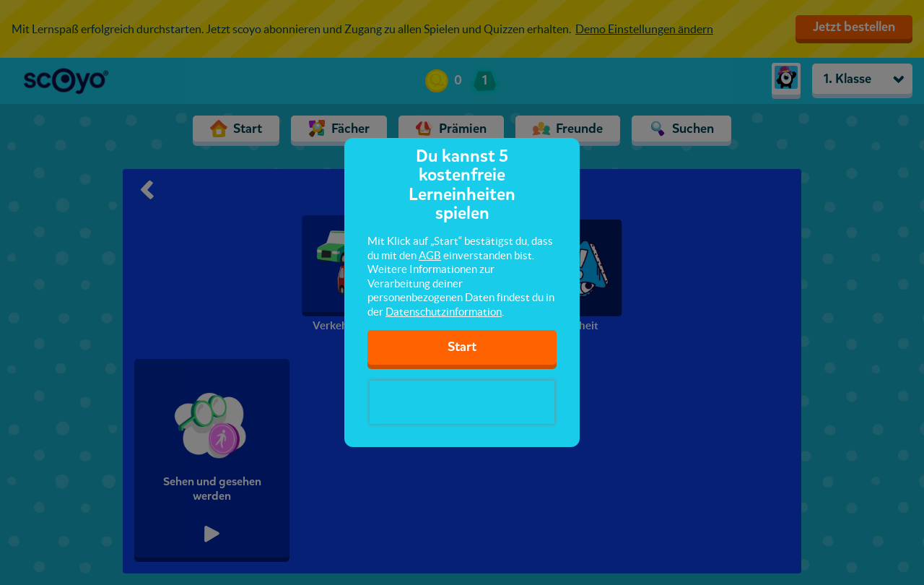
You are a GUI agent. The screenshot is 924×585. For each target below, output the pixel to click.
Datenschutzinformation (444, 312)
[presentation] (462, 402)
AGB (430, 255)
